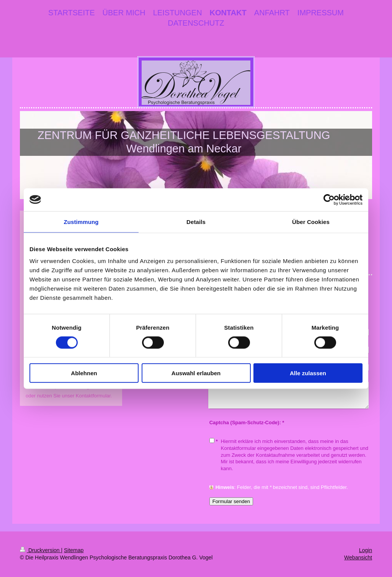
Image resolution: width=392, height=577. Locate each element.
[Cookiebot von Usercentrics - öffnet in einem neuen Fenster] (329, 199)
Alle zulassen (308, 373)
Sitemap (74, 550)
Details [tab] (196, 221)
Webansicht (358, 557)
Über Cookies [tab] (311, 221)
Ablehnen (84, 373)
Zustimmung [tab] (81, 221)
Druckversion (40, 550)
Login (366, 550)
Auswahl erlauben (196, 373)
